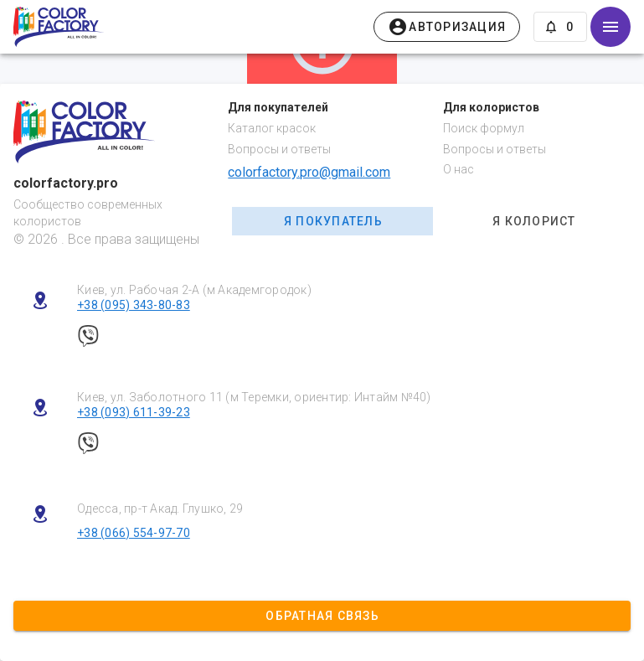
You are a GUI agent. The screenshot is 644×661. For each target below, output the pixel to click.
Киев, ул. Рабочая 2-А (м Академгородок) (194, 290)
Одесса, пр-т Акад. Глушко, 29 (160, 509)
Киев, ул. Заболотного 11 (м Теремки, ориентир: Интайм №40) (254, 397)
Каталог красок (272, 128)
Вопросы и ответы (279, 149)
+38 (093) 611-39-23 (134, 412)
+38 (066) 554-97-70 (134, 533)
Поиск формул (484, 128)
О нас (459, 169)
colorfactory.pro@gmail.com (309, 172)
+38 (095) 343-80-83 (134, 305)
